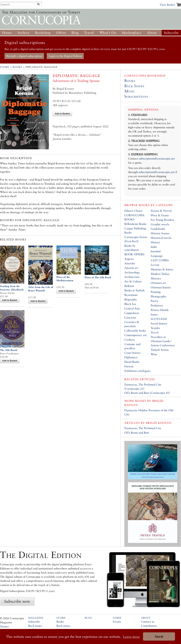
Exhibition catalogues (137, 371)
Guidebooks (158, 229)
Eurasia (129, 366)
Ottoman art (158, 283)
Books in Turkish (134, 290)
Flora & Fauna (160, 215)
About (152, 33)
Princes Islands (160, 310)
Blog (75, 33)
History (155, 242)
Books (17, 67)
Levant (155, 265)
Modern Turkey (160, 274)
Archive (23, 33)
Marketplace (132, 33)
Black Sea (130, 304)
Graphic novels (160, 224)
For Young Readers (162, 220)
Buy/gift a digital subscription (24, 56)
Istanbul (156, 251)
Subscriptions (136, 96)
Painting (156, 292)
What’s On (108, 33)
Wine (154, 354)
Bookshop (43, 33)
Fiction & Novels (161, 211)
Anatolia (130, 263)
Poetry (155, 301)
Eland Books (132, 362)
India (154, 247)
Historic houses (160, 233)
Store (5, 67)
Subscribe (171, 33)
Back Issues (134, 86)
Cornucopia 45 (160, 393)
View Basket (167, 5)
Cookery (130, 340)
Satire (154, 314)
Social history (159, 323)
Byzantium (131, 295)
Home (7, 33)
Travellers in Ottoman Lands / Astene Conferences (163, 341)
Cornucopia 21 (134, 389)
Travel (89, 33)
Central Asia (132, 308)
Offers (61, 33)
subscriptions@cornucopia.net (157, 158)
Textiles (155, 328)
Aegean (129, 259)
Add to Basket (62, 114)
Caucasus (130, 317)
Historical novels (161, 238)
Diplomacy (131, 357)
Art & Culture (133, 281)
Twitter (4, 626)
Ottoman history (161, 287)
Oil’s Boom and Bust (137, 393)
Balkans (129, 286)
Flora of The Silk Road (98, 277)
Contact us (148, 622)
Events (117, 622)
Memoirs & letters (162, 269)
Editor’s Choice (133, 211)
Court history (133, 353)
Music (130, 91)
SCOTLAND (159, 319)
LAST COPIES (160, 260)
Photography (159, 296)
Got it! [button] (159, 637)
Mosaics (156, 278)
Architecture (132, 277)
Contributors (149, 626)
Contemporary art (135, 335)
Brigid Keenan (159, 423)
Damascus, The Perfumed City (143, 384)
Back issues (35, 626)
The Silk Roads (9, 350)
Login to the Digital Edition (65, 56)
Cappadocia (132, 313)
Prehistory (157, 305)
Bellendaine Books (135, 224)
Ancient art (131, 268)
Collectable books (135, 331)
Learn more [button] (131, 637)
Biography (131, 299)
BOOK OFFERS (134, 254)
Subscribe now (17, 601)
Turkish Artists (160, 350)
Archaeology (132, 272)
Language (157, 256)
